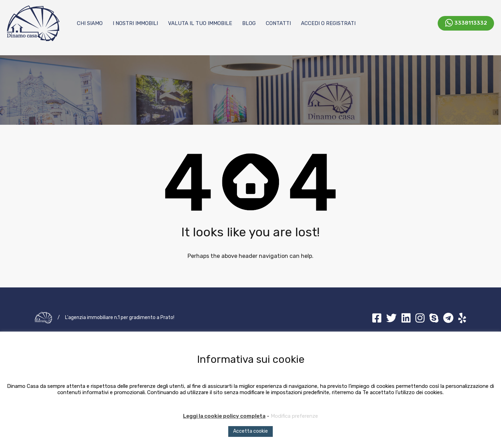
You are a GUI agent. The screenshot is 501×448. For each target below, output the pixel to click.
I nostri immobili (135, 23)
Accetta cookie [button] (250, 431)
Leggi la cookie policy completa (224, 416)
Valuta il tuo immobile (200, 23)
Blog (249, 23)
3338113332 (471, 23)
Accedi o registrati (328, 23)
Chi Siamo (90, 23)
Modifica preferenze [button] (294, 416)
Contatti (278, 23)
